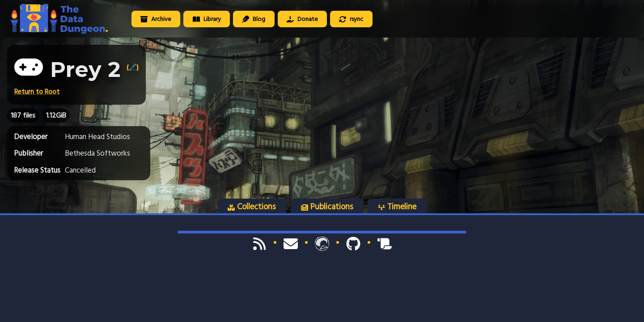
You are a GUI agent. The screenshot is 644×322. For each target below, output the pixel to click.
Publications (327, 207)
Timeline (397, 207)
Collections (252, 207)
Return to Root (37, 92)
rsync (351, 19)
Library (207, 19)
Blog (254, 19)
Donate (302, 19)
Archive (156, 19)
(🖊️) (133, 67)
